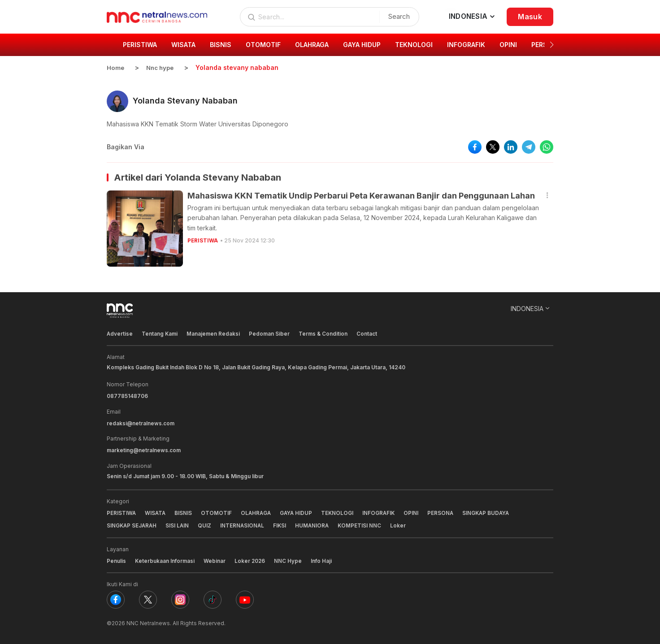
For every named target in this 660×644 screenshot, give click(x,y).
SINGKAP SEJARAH (132, 524)
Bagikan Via (126, 146)
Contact (370, 333)
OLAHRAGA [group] (312, 45)
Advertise (120, 333)
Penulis (116, 559)
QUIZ (207, 524)
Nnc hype (162, 67)
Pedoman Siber (271, 333)
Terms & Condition (326, 333)
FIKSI (283, 524)
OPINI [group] (508, 45)
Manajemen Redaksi (215, 333)
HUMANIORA (316, 524)
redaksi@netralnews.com (141, 422)
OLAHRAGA (258, 512)
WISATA (156, 512)
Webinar (215, 559)
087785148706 (127, 395)
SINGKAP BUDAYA (493, 512)
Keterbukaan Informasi (165, 559)
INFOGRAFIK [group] (466, 45)
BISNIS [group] (221, 45)
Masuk (530, 17)
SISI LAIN (179, 524)
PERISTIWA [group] (140, 45)
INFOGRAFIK (383, 512)
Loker (403, 524)
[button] (552, 45)
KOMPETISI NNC (364, 524)
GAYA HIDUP (299, 512)
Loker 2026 (251, 559)
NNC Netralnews (148, 621)
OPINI (416, 512)
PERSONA (446, 512)
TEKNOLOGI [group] (414, 45)
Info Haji (323, 559)
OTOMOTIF (218, 512)
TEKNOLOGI (341, 512)
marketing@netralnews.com (145, 449)
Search (397, 16)
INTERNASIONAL (245, 524)
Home (116, 67)
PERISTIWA (203, 240)
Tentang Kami (161, 333)
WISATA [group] (183, 45)
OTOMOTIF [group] (263, 45)
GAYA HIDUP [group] (362, 45)
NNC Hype (290, 559)
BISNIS (185, 512)
